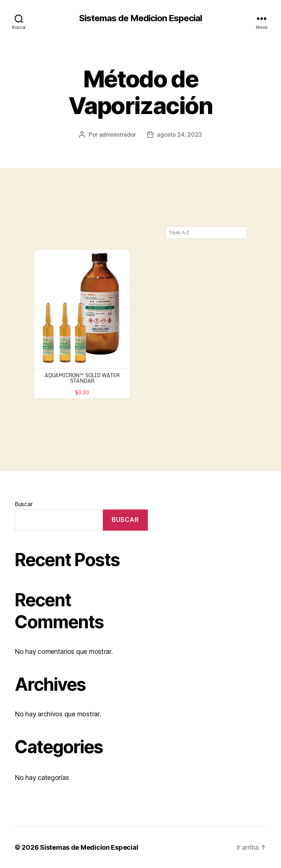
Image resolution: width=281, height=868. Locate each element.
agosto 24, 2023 (179, 134)
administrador (118, 134)
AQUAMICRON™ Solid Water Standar (82, 378)
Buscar (23, 504)
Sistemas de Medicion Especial (140, 18)
